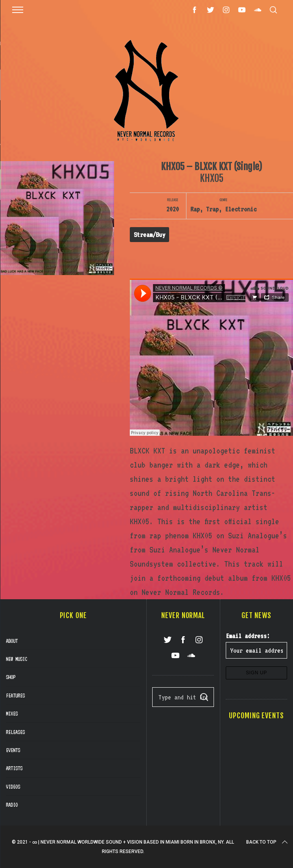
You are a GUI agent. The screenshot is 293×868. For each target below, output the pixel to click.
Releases (15, 732)
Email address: (248, 636)
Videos (13, 787)
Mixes (12, 714)
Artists (14, 768)
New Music (17, 659)
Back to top (268, 842)
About (12, 641)
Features (15, 696)
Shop (11, 677)
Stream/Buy (149, 235)
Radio (12, 805)
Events (13, 750)
